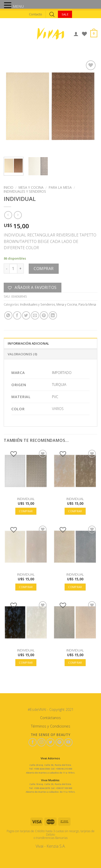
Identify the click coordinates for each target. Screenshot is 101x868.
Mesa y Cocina (31, 187)
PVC (55, 397)
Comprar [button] (26, 511)
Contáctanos (50, 718)
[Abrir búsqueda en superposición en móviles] (52, 14)
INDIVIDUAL (26, 499)
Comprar (44, 269)
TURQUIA (59, 385)
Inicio (9, 187)
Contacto (36, 14)
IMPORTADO (62, 373)
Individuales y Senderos (25, 191)
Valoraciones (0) (22, 354)
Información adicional (28, 343)
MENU (18, 6)
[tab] (50, 343)
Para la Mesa (60, 187)
